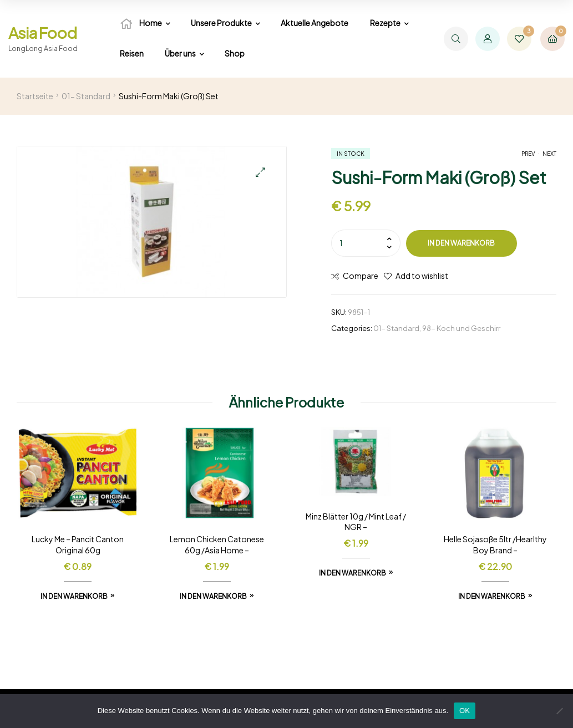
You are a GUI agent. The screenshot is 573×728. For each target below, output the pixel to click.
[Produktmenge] (366, 243)
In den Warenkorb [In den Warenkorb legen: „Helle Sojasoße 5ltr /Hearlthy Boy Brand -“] (492, 596)
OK (465, 711)
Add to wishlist (422, 276)
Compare (361, 276)
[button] (260, 172)
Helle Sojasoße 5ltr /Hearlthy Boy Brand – (495, 544)
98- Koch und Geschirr (461, 328)
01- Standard (86, 96)
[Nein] (559, 711)
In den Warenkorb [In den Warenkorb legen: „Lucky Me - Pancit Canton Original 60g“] (74, 596)
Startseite (35, 96)
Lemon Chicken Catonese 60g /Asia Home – (217, 544)
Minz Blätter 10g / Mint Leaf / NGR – (356, 522)
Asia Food (42, 32)
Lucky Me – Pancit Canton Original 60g (78, 544)
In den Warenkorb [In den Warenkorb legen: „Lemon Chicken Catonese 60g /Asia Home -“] (213, 596)
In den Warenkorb (461, 243)
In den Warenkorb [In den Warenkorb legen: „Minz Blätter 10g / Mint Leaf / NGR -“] (353, 573)
